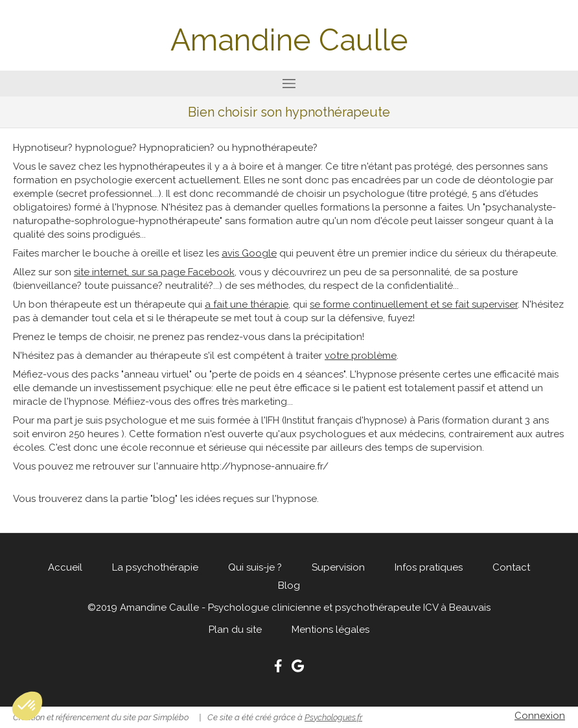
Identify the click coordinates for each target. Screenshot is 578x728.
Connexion (540, 716)
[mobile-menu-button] (289, 84)
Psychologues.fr (333, 717)
